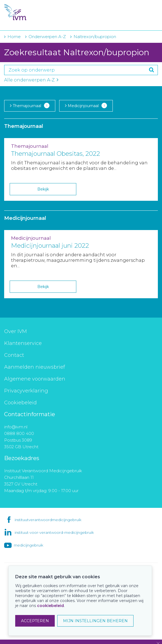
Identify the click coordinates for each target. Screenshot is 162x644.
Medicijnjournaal (86, 105)
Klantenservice (23, 343)
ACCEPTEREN (35, 621)
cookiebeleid (50, 606)
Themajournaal (30, 105)
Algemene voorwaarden (35, 379)
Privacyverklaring (26, 391)
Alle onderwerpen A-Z (31, 80)
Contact (14, 355)
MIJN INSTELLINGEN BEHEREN (95, 621)
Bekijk (43, 189)
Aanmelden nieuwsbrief (35, 367)
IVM (38, 12)
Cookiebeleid (20, 403)
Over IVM (15, 331)
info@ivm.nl (16, 427)
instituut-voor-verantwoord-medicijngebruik (54, 532)
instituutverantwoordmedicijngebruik (48, 520)
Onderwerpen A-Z (47, 37)
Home (14, 37)
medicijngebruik (28, 545)
